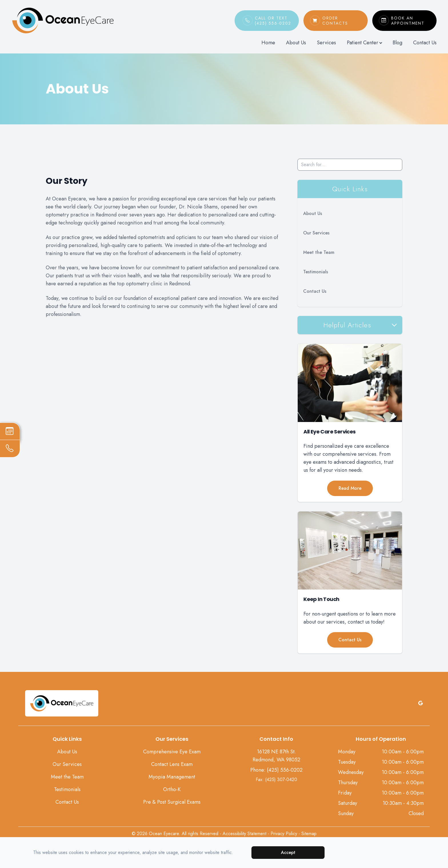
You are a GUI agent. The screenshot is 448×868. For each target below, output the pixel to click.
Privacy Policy (284, 834)
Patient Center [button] (364, 43)
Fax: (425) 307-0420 (276, 780)
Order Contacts (342, 21)
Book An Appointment (411, 21)
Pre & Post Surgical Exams (172, 802)
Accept (288, 852)
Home (268, 43)
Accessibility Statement (244, 834)
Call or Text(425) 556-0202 (273, 21)
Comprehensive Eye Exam (172, 752)
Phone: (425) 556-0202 (276, 770)
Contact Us (425, 43)
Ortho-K (172, 789)
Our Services (316, 233)
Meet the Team (319, 252)
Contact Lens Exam (172, 764)
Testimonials (316, 272)
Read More (350, 488)
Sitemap (309, 834)
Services (326, 43)
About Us (296, 43)
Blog (397, 43)
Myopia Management (172, 777)
